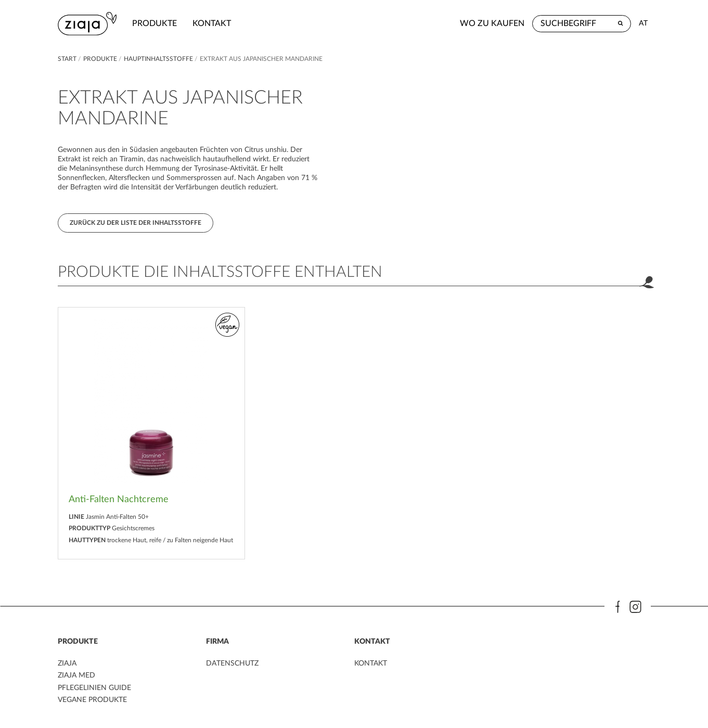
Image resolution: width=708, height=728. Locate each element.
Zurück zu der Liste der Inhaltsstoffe (136, 223)
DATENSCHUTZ (232, 663)
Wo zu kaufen (492, 23)
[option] (151, 433)
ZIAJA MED (76, 675)
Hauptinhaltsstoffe (159, 59)
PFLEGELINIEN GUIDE (94, 688)
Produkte (155, 23)
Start (68, 59)
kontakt (212, 23)
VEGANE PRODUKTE (92, 700)
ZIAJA (67, 663)
